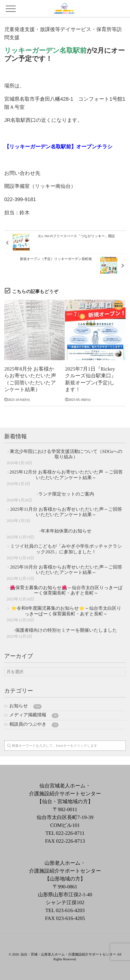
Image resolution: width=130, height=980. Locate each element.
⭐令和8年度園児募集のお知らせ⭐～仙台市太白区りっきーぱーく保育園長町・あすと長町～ (66, 611)
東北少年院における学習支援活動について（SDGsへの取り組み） (66, 454)
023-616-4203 (70, 910)
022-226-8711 (70, 833)
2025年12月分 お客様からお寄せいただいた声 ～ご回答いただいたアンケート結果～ (66, 475)
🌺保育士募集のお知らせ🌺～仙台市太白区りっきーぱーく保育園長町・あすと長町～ (66, 590)
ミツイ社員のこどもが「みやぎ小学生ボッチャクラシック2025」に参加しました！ (66, 549)
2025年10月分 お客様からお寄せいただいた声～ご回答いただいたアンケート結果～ (66, 570)
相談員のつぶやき (34, 724)
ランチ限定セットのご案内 (66, 494)
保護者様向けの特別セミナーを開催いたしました (66, 630)
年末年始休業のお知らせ (66, 531)
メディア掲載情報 (34, 715)
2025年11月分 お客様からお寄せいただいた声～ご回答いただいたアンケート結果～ (66, 512)
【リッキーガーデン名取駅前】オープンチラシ (58, 147)
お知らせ (25, 706)
